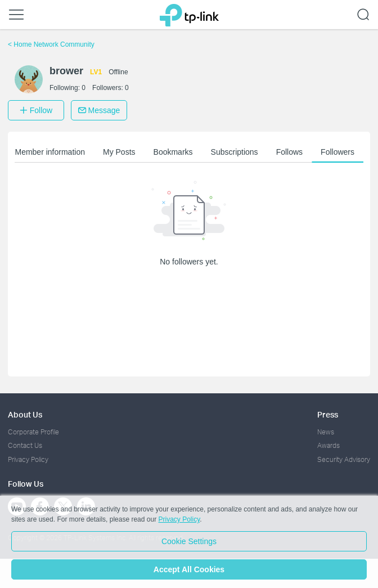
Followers (337, 152)
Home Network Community (51, 44)
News (326, 432)
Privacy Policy (28, 459)
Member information (50, 152)
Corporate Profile (33, 432)
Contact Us (25, 445)
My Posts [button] (119, 152)
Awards (328, 445)
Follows (289, 152)
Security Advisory (344, 459)
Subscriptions (235, 152)
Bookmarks (173, 152)
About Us (25, 414)
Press (328, 414)
